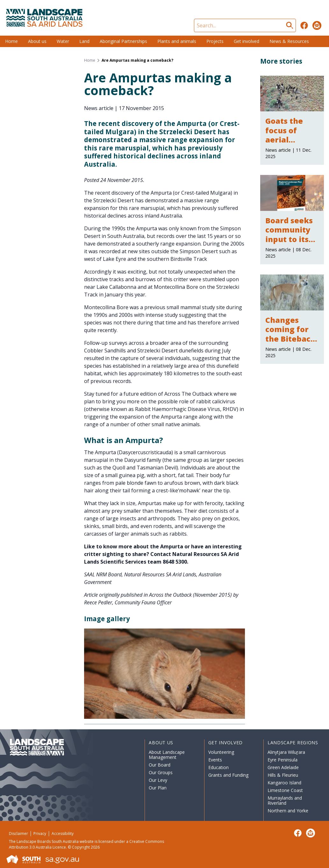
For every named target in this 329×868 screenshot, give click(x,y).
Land (84, 41)
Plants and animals (177, 41)
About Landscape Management (167, 755)
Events (215, 760)
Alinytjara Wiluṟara (286, 752)
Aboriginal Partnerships (123, 41)
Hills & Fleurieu (283, 775)
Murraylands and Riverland (285, 800)
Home (11, 41)
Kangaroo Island (284, 783)
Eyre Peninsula (283, 760)
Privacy (40, 833)
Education (218, 767)
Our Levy (158, 780)
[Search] (245, 25)
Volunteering (221, 752)
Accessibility (63, 833)
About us (37, 41)
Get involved (247, 41)
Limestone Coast (285, 790)
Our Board (160, 765)
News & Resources (289, 41)
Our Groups (161, 772)
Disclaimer (18, 833)
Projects (215, 41)
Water (63, 41)
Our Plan (158, 788)
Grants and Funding (228, 775)
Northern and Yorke (288, 811)
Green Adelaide (283, 767)
